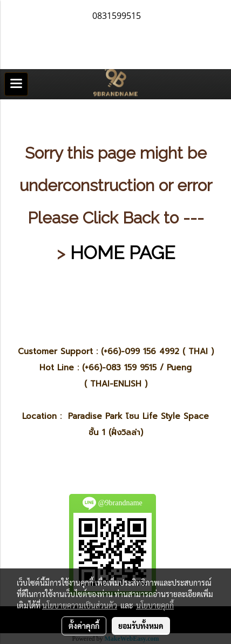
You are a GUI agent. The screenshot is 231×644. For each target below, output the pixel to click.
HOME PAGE (123, 253)
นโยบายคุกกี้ (155, 605)
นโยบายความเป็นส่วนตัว (80, 605)
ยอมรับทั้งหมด (141, 626)
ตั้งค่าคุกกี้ (84, 626)
